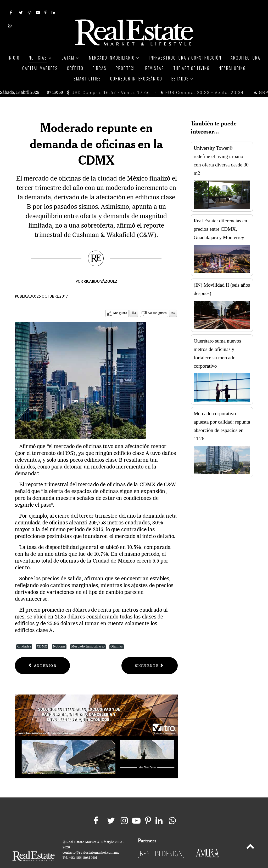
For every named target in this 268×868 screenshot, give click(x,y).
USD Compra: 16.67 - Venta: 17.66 (108, 81)
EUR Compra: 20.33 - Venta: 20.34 (202, 81)
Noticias (59, 635)
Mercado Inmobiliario (88, 635)
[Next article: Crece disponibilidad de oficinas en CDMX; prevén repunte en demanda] (150, 654)
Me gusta (120, 302)
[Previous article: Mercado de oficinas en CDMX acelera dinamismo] (42, 654)
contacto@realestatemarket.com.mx (91, 841)
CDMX (42, 635)
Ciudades (24, 635)
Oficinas (117, 635)
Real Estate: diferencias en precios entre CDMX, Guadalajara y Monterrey (220, 218)
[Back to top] (250, 836)
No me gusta (157, 302)
